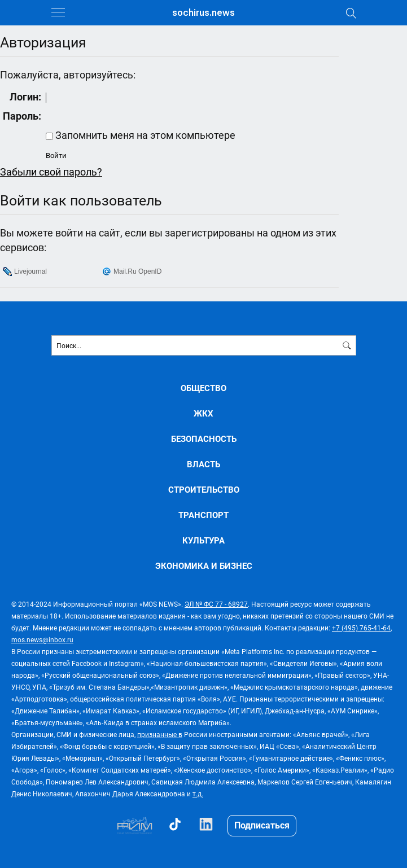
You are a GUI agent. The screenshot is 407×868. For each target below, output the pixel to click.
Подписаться (262, 825)
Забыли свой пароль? (51, 172)
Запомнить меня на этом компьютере (144, 135)
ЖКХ (203, 413)
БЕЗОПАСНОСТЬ (204, 439)
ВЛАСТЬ (203, 464)
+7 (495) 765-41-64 (361, 628)
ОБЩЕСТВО (203, 388)
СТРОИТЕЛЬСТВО (204, 490)
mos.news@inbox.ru (42, 639)
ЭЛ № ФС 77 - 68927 (216, 604)
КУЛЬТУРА (203, 540)
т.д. (198, 794)
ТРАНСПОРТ (203, 515)
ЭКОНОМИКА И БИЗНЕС (204, 566)
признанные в (160, 734)
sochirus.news (203, 13)
